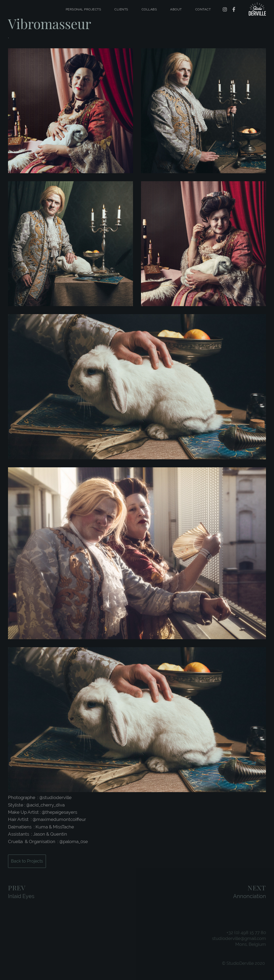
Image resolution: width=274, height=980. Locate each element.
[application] (137, 720)
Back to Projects (27, 861)
